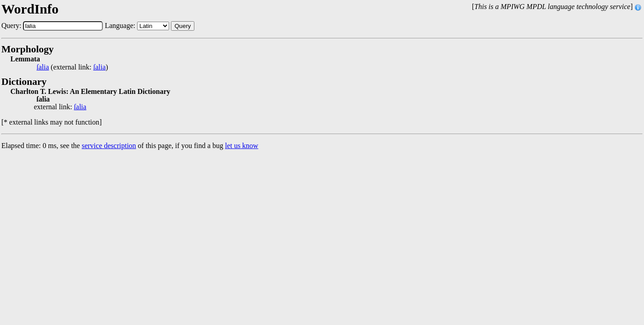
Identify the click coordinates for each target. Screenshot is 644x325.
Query (183, 26)
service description (109, 146)
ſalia (43, 67)
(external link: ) (72, 67)
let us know (242, 146)
